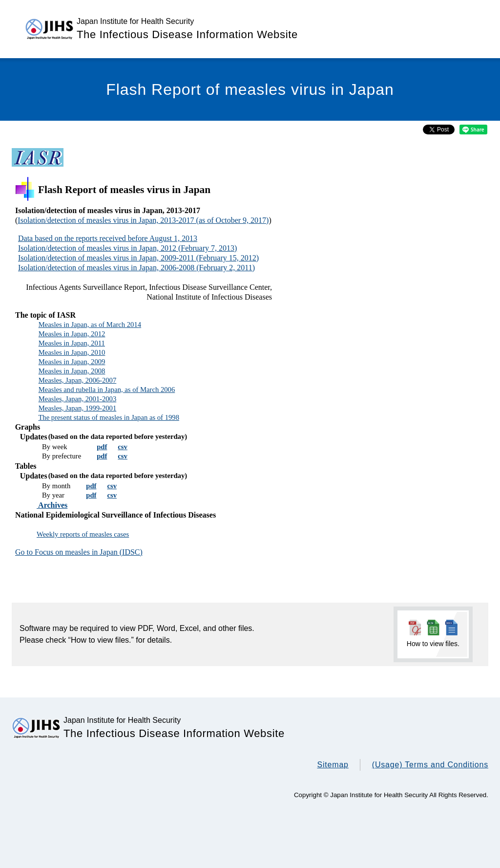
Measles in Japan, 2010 (72, 352)
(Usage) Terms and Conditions (430, 765)
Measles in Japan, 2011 (72, 343)
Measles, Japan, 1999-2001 (78, 408)
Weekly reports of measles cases (83, 534)
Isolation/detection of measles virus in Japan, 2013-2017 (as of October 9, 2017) (143, 220)
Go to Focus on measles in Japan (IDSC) (79, 552)
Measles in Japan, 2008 (72, 371)
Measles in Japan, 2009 (72, 362)
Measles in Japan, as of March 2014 (90, 325)
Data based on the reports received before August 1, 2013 (108, 238)
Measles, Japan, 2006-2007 (78, 380)
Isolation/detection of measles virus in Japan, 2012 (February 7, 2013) (127, 248)
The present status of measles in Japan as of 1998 (109, 417)
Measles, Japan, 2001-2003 (78, 399)
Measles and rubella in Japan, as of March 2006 (107, 390)
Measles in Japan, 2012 (72, 334)
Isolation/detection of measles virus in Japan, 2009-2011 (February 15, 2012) (138, 258)
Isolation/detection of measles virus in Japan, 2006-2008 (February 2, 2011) (136, 268)
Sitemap (333, 765)
